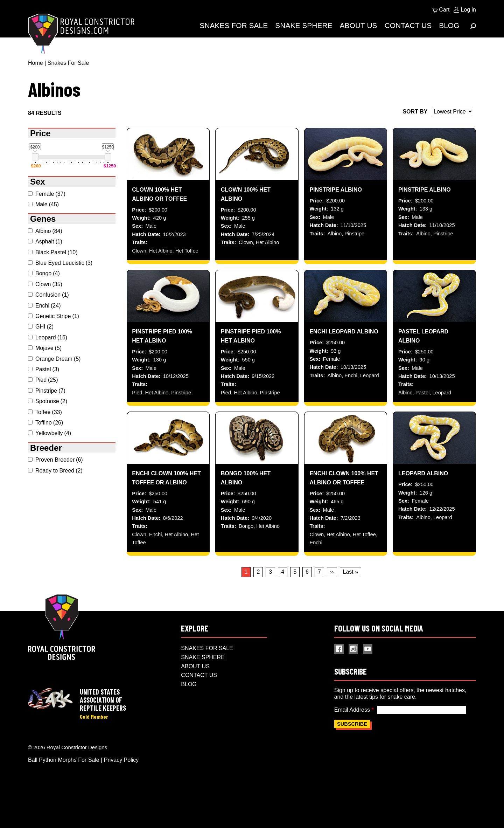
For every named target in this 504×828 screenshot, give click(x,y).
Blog (449, 25)
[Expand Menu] (473, 26)
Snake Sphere (304, 25)
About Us (359, 25)
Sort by (415, 112)
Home (36, 63)
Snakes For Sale (234, 25)
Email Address (352, 739)
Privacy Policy (121, 790)
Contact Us (408, 25)
